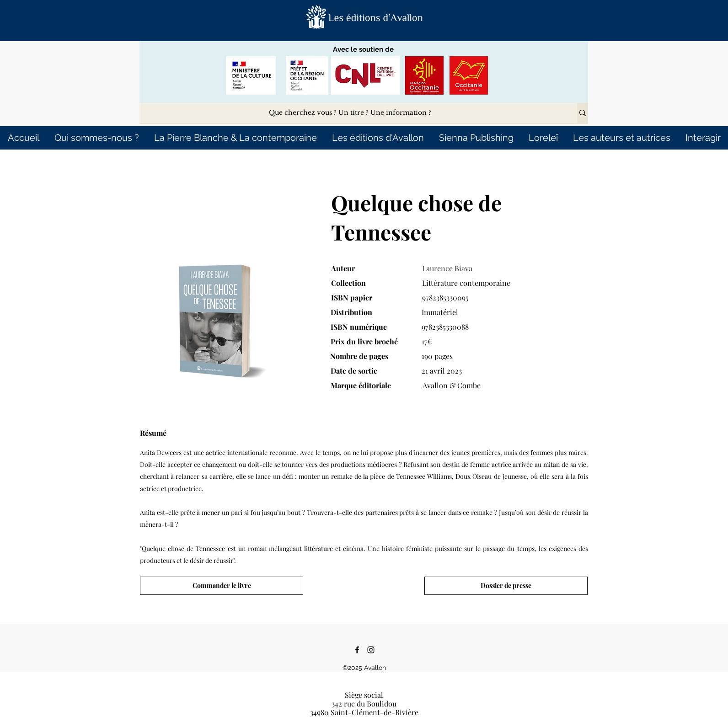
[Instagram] (371, 650)
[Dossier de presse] (506, 586)
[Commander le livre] (222, 586)
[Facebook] (357, 650)
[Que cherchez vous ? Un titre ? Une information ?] (350, 113)
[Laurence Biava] (496, 268)
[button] (364, 17)
